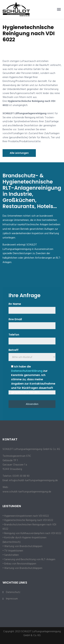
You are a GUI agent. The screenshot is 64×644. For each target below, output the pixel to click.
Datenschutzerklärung (27, 371)
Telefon (14, 335)
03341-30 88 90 (21, 476)
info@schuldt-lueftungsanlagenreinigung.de (33, 480)
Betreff (13, 350)
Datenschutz (13, 592)
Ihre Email (15, 319)
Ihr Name (15, 304)
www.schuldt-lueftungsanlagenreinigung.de (27, 492)
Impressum (12, 599)
